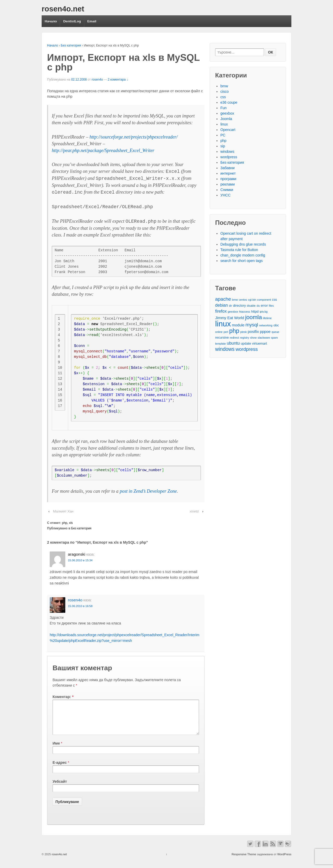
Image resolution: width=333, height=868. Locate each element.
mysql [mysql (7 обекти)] (252, 325)
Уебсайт (60, 788)
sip (223, 146)
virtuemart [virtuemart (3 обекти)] (260, 343)
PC (223, 135)
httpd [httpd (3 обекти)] (255, 311)
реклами (228, 184)
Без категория (71, 45)
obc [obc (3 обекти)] (276, 325)
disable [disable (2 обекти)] (251, 306)
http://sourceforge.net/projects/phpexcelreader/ (134, 137)
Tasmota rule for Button (239, 250)
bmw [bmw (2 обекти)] (235, 300)
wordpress (229, 157)
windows (227, 152)
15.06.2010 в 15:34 (80, 560)
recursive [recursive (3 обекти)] (222, 337)
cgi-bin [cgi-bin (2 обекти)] (252, 300)
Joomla (226, 119)
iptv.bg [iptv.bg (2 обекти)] (264, 312)
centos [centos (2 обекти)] (243, 300)
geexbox (227, 113)
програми (228, 179)
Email (92, 21)
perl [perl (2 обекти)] (226, 332)
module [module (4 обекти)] (238, 325)
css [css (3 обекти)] (274, 300)
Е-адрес (60, 769)
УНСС (225, 195)
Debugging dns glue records (243, 244)
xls (71, 523)
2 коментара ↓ (118, 80)
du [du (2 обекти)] (258, 306)
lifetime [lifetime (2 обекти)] (267, 318)
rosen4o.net (63, 9)
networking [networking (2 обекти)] (266, 325)
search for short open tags (242, 261)
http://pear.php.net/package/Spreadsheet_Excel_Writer (103, 150)
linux (224, 124)
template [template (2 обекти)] (220, 344)
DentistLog (72, 21)
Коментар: (63, 697)
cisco (225, 91)
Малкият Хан (63, 511)
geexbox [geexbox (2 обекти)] (233, 312)
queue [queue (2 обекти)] (276, 332)
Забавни (228, 168)
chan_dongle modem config (243, 255)
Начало (51, 21)
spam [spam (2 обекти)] (274, 338)
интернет (228, 173)
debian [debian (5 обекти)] (222, 305)
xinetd (194, 511)
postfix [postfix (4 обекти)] (253, 332)
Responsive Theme (244, 860)
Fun (223, 108)
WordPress (284, 860)
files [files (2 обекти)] (271, 306)
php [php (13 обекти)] (234, 331)
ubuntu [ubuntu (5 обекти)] (233, 343)
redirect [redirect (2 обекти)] (234, 338)
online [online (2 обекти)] (219, 332)
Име (56, 749)
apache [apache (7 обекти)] (223, 299)
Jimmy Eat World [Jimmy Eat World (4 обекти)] (230, 318)
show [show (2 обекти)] (253, 338)
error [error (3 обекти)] (264, 305)
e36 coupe (229, 102)
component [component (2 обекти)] (264, 300)
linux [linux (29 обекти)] (223, 324)
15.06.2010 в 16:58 (80, 606)
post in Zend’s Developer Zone (148, 491)
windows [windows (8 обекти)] (225, 349)
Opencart (228, 130)
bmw (224, 86)
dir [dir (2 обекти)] (230, 306)
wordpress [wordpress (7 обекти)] (246, 349)
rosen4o (97, 80)
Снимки (227, 190)
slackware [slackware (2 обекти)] (264, 338)
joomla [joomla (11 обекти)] (253, 317)
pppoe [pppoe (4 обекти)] (265, 332)
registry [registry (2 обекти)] (245, 338)
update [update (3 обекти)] (246, 343)
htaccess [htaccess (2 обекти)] (245, 312)
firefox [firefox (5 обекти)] (221, 311)
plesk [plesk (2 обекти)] (244, 332)
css (223, 97)
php (65, 523)
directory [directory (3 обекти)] (239, 305)
